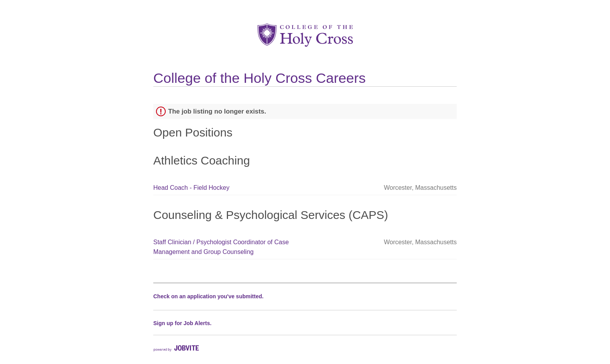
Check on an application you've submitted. (208, 296)
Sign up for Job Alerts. (182, 323)
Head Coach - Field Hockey (191, 188)
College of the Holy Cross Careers (259, 78)
